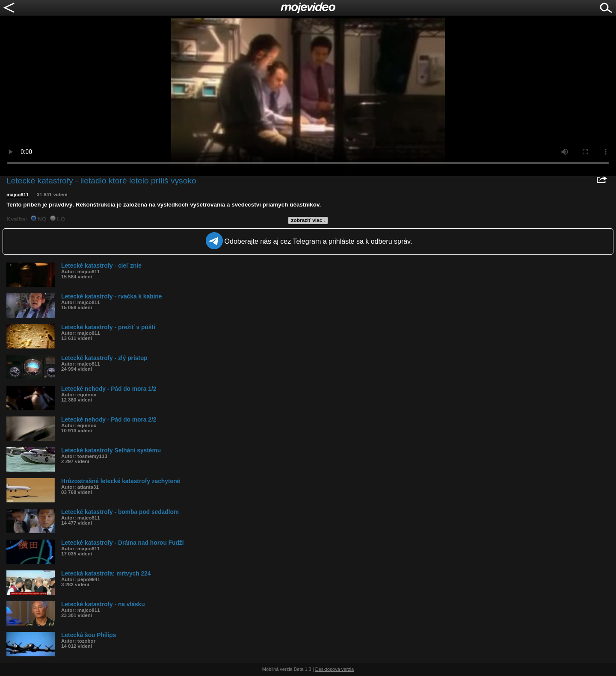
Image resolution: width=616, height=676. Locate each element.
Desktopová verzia (335, 669)
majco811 (18, 195)
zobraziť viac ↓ (309, 220)
